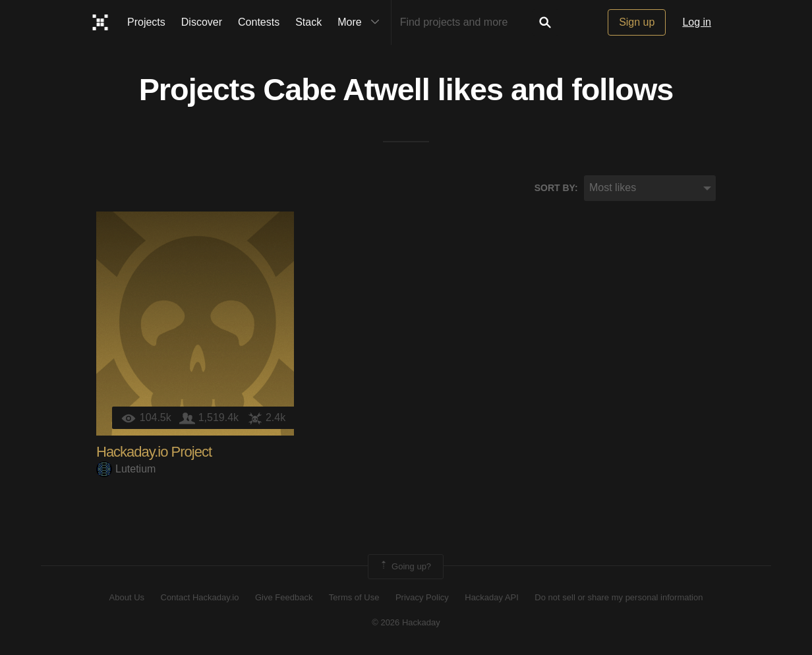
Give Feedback (284, 597)
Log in (697, 22)
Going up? (405, 567)
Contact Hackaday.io (200, 597)
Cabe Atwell (346, 90)
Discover (202, 22)
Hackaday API (492, 597)
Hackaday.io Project (154, 452)
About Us (127, 597)
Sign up (637, 22)
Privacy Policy (422, 597)
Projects (146, 22)
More (361, 22)
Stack (308, 22)
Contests (259, 22)
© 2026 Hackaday (406, 622)
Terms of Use (354, 597)
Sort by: (556, 188)
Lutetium (126, 469)
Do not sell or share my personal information (619, 597)
